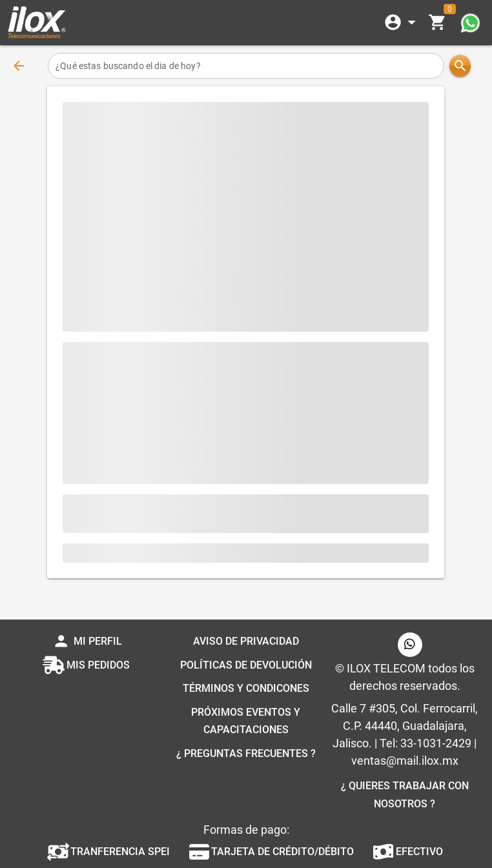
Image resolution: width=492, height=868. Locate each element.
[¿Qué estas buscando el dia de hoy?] (246, 66)
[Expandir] (402, 23)
